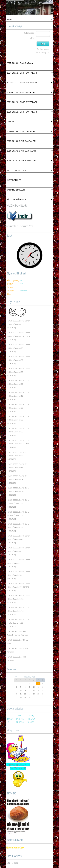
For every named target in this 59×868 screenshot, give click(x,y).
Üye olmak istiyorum (43, 53)
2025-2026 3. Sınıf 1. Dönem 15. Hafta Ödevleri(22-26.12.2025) (19, 456)
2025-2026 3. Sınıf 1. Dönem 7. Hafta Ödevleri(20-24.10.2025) (19, 551)
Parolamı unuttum (44, 49)
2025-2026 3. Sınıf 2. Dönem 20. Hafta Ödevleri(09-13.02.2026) (19, 408)
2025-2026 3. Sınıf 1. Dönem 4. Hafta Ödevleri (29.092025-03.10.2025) (19, 587)
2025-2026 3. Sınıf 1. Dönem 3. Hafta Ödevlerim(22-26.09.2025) (19, 599)
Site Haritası (13, 863)
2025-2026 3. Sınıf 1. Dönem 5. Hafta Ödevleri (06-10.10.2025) (19, 575)
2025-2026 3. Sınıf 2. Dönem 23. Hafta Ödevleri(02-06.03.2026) (19, 372)
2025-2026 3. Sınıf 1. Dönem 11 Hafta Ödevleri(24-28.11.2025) (19, 503)
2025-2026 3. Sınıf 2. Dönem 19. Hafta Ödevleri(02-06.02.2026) (19, 420)
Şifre (32, 38)
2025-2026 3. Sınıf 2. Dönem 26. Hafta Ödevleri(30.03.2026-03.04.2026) (19, 336)
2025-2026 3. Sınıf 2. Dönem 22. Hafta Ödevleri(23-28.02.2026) (19, 384)
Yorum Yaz (27, 226)
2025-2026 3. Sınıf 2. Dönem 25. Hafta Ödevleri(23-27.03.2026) (19, 348)
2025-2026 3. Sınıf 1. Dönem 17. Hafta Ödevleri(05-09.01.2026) (19, 432)
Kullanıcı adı (29, 33)
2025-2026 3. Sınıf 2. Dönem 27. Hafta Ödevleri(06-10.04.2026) (19, 324)
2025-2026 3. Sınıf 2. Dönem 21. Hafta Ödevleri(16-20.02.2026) (19, 396)
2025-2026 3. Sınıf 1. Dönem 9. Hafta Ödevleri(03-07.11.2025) (19, 527)
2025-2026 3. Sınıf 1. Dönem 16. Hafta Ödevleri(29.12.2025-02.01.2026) (19, 444)
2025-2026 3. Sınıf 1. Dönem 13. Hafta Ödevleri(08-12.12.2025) (19, 480)
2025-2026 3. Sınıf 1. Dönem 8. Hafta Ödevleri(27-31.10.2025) (19, 539)
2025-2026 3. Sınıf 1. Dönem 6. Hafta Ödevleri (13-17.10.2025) (19, 563)
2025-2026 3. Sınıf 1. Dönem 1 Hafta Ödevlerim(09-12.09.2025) (19, 623)
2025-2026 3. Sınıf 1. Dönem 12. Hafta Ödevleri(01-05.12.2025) (19, 491)
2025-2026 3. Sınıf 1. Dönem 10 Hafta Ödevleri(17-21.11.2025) (19, 515)
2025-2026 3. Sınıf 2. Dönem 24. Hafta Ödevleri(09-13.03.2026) (19, 360)
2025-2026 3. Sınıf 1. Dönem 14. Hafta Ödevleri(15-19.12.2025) (19, 468)
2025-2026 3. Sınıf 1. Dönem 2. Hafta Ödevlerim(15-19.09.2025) (19, 611)
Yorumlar (12, 226)
